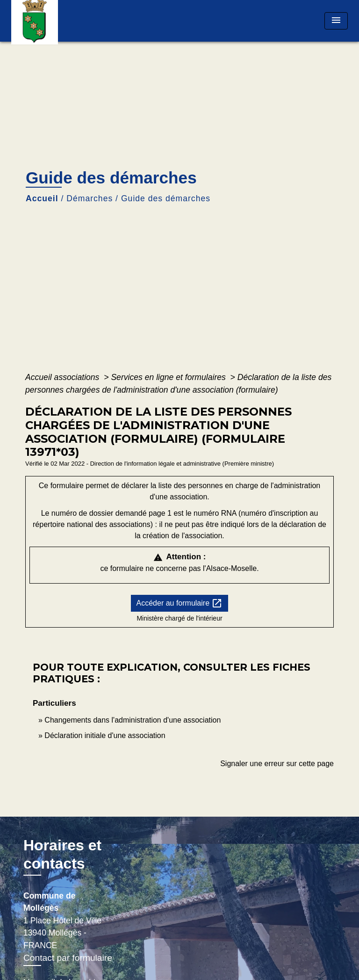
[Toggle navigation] (336, 21)
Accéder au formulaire (180, 603)
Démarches (90, 198)
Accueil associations (63, 377)
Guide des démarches (166, 198)
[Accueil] (46, 21)
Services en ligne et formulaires (169, 377)
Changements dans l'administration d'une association (133, 720)
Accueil (42, 198)
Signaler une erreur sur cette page (277, 764)
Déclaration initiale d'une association (106, 735)
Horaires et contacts (62, 854)
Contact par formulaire (68, 958)
